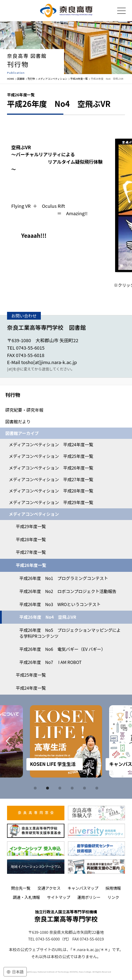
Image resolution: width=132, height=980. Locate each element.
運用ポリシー (89, 897)
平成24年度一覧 (31, 688)
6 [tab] (98, 788)
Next (124, 742)
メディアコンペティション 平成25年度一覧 (51, 456)
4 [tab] (73, 788)
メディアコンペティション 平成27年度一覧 (51, 479)
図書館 (21, 79)
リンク (114, 897)
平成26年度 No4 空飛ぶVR (48, 617)
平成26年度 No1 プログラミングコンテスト (64, 578)
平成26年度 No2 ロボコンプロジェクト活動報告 (68, 591)
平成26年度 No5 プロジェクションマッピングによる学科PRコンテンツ (70, 633)
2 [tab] (49, 788)
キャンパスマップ (83, 888)
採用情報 (113, 888)
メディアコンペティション (53, 79)
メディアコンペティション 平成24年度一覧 (51, 444)
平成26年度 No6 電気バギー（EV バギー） (62, 649)
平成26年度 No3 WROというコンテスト (60, 604)
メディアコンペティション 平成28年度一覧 (51, 491)
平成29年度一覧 (31, 526)
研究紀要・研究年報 (24, 410)
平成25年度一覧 (31, 675)
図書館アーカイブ (22, 433)
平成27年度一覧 (31, 552)
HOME (11, 79)
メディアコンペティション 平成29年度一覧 (51, 502)
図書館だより (18, 421)
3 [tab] (61, 788)
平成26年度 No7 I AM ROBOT (51, 662)
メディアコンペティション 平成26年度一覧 (51, 468)
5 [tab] (86, 788)
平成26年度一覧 (79, 79)
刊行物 (31, 79)
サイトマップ (59, 897)
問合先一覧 (21, 888)
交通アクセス (49, 888)
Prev (8, 742)
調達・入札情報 (27, 897)
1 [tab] (36, 788)
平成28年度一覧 (31, 539)
